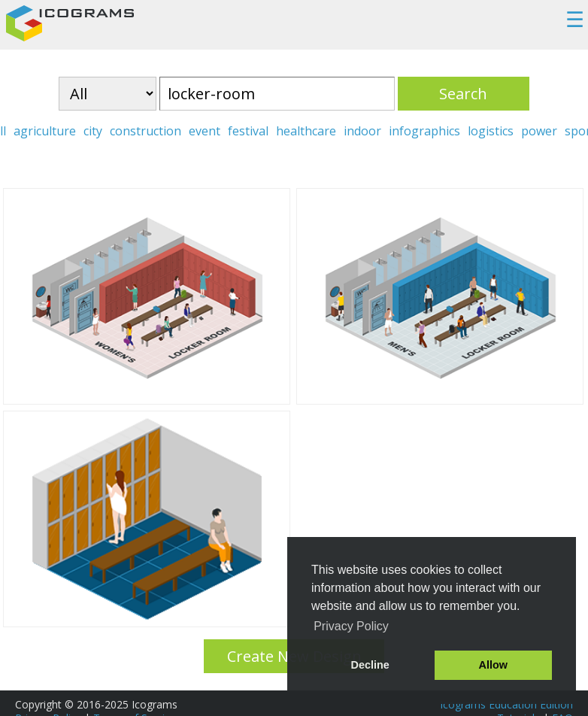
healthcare (306, 131)
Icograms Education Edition (506, 704)
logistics (491, 131)
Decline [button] (370, 665)
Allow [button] (493, 665)
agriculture (45, 131)
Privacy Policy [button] (351, 626)
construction (145, 131)
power (539, 131)
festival (248, 131)
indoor (362, 131)
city (93, 131)
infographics (424, 131)
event (205, 131)
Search (463, 94)
